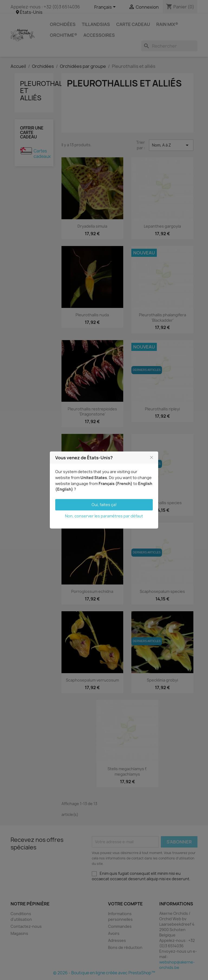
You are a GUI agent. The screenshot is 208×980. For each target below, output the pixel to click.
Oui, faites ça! (104, 505)
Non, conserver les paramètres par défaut (104, 516)
